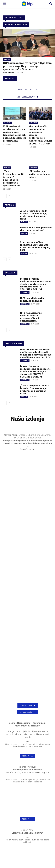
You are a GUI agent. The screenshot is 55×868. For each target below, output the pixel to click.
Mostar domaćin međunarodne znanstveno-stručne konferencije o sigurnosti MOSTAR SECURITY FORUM (36, 284)
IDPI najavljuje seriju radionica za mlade (39, 174)
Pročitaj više (10, 78)
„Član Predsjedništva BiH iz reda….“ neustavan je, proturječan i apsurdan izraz (14, 178)
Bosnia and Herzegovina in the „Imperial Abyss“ (36, 229)
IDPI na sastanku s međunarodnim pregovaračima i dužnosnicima (31, 317)
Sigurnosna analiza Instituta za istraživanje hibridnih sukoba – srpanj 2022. (35, 246)
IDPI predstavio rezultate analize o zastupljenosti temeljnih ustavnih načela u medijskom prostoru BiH (14, 133)
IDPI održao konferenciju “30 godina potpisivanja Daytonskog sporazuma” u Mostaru (27, 66)
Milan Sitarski (8, 73)
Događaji (8, 123)
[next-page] (9, 196)
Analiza (7, 59)
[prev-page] (5, 196)
